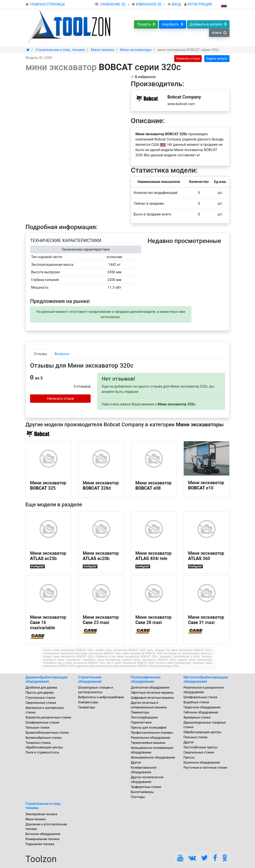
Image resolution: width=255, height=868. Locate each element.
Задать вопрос (217, 58)
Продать (146, 24)
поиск (219, 33)
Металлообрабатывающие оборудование (206, 679)
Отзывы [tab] (40, 354)
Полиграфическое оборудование (146, 679)
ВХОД (175, 4)
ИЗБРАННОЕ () (147, 4)
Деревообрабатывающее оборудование (47, 679)
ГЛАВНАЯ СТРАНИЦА (45, 4)
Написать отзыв (188, 58)
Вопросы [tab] (62, 354)
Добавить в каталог (208, 24)
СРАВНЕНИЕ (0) (113, 4)
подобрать (172, 24)
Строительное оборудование (90, 679)
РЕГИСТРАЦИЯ (198, 4)
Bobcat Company (184, 97)
